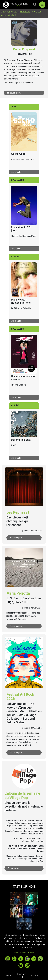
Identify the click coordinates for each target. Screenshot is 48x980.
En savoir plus (16, 538)
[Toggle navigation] (42, 5)
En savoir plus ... (14, 93)
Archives (35, 976)
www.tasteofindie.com (24, 953)
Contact (9, 976)
